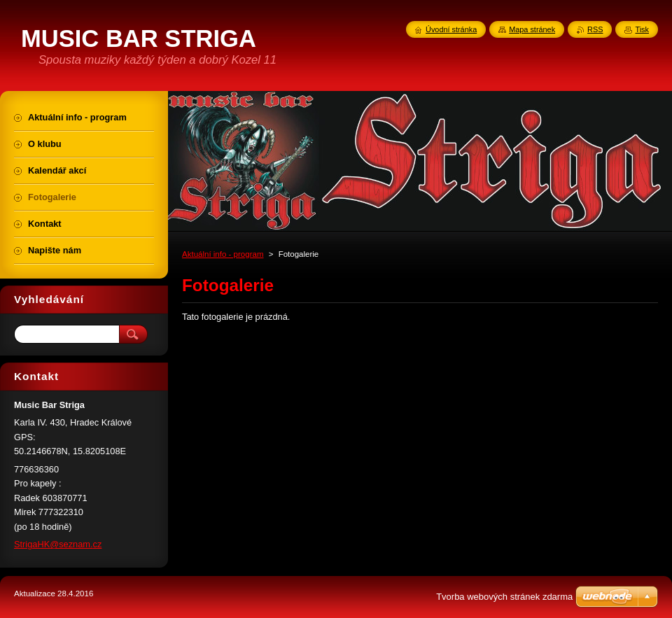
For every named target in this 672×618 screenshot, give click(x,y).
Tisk (642, 29)
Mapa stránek (532, 29)
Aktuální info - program (223, 254)
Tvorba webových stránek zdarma (504, 597)
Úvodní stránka (451, 29)
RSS (595, 29)
